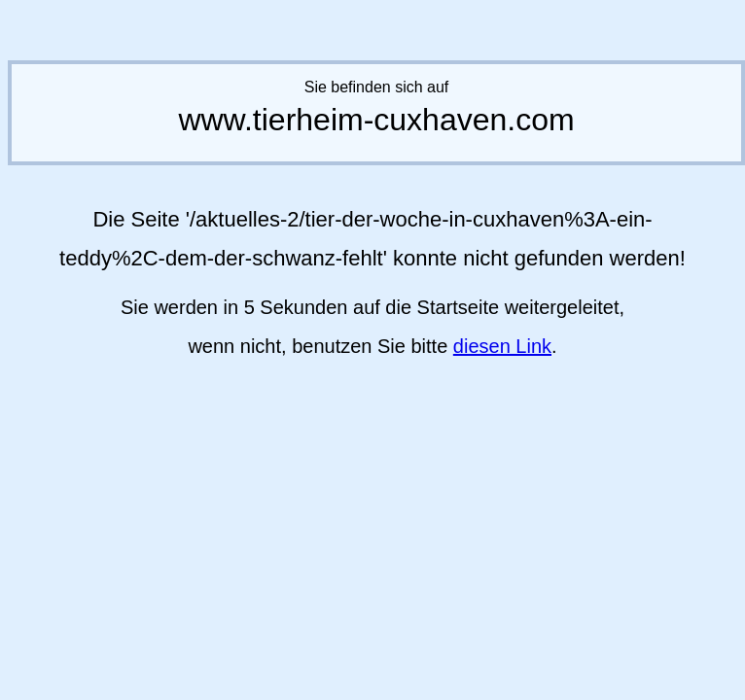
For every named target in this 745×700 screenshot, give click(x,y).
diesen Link (502, 346)
